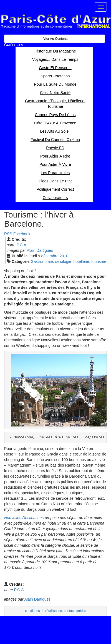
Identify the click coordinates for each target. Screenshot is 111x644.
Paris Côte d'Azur (56, 21)
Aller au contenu (55, 39)
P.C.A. (22, 245)
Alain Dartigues (40, 250)
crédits (81, 611)
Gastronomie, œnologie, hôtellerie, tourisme (68, 261)
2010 (64, 256)
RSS (8, 234)
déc (50, 256)
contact (69, 611)
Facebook (22, 234)
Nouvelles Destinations (24, 518)
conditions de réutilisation (44, 611)
